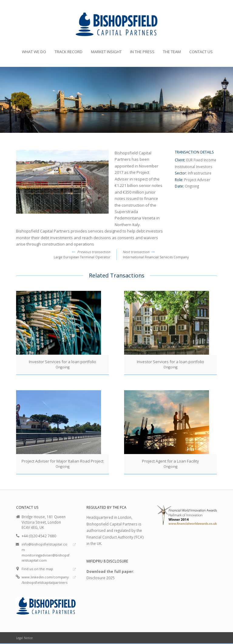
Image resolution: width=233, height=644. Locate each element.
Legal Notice (24, 638)
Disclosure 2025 (101, 578)
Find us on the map (37, 569)
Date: (180, 186)
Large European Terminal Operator (63, 254)
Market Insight (106, 52)
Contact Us (201, 52)
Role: (179, 180)
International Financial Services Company (170, 254)
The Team (172, 52)
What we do (34, 52)
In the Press (142, 52)
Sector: (181, 173)
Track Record (69, 52)
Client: (181, 160)
